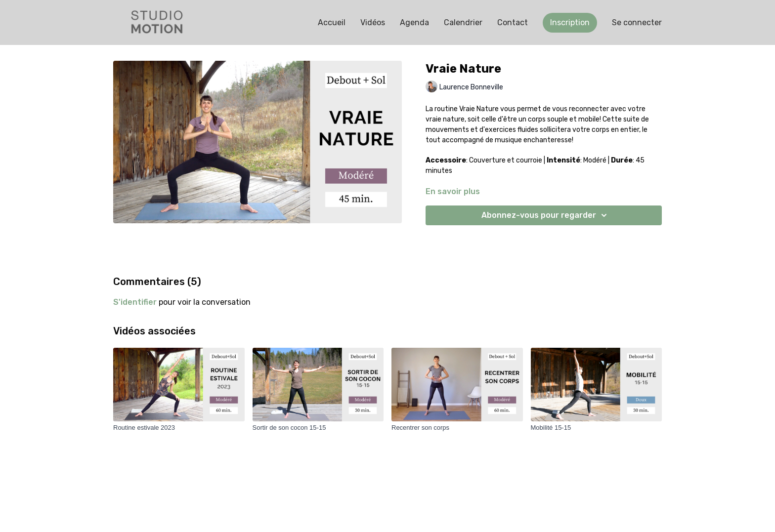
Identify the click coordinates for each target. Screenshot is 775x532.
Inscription (570, 22)
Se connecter (637, 22)
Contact (513, 22)
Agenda (414, 22)
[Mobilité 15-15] (597, 428)
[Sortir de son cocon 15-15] (318, 428)
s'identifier (135, 302)
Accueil (332, 22)
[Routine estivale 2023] (179, 428)
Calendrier (463, 22)
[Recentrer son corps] (457, 428)
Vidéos (373, 22)
